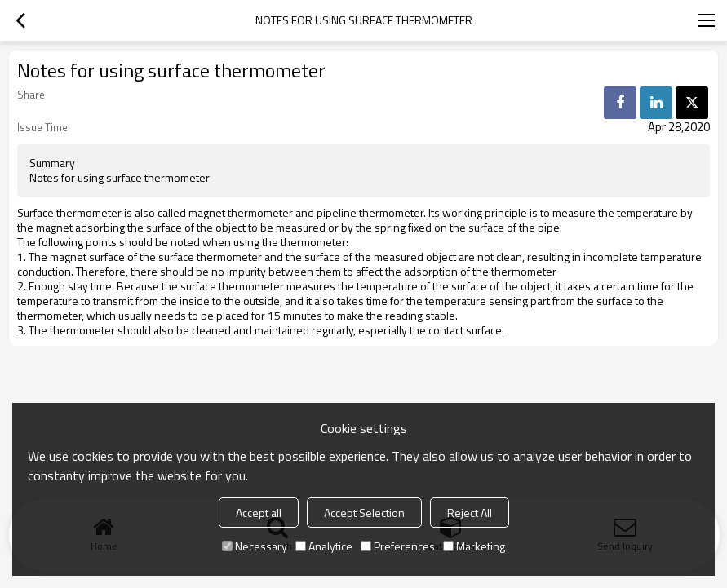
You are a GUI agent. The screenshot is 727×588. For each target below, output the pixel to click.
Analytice (324, 546)
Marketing (474, 546)
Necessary (255, 546)
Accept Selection (364, 513)
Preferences (398, 546)
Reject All (470, 513)
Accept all (259, 513)
